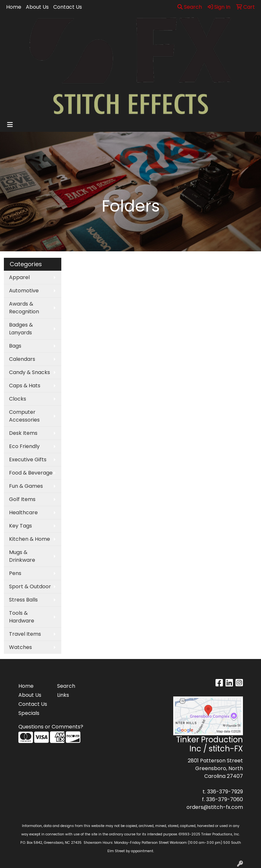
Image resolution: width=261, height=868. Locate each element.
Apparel (19, 277)
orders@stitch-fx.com (215, 807)
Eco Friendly (24, 446)
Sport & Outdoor (30, 586)
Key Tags (20, 526)
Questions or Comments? (51, 727)
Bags (15, 346)
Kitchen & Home (30, 539)
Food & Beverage (31, 473)
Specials (29, 713)
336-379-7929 (225, 792)
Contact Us (68, 7)
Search (190, 7)
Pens (15, 573)
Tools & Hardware (22, 617)
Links (63, 695)
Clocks (18, 399)
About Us (37, 7)
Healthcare (23, 512)
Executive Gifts (28, 460)
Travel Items (25, 634)
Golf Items (22, 499)
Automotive (24, 291)
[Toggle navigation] (10, 125)
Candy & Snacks (30, 372)
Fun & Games (26, 486)
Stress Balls (23, 600)
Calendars (22, 359)
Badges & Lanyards (21, 329)
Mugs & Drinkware (22, 556)
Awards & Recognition (24, 308)
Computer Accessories (24, 416)
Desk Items (23, 433)
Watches (20, 647)
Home (14, 7)
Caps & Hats (25, 386)
